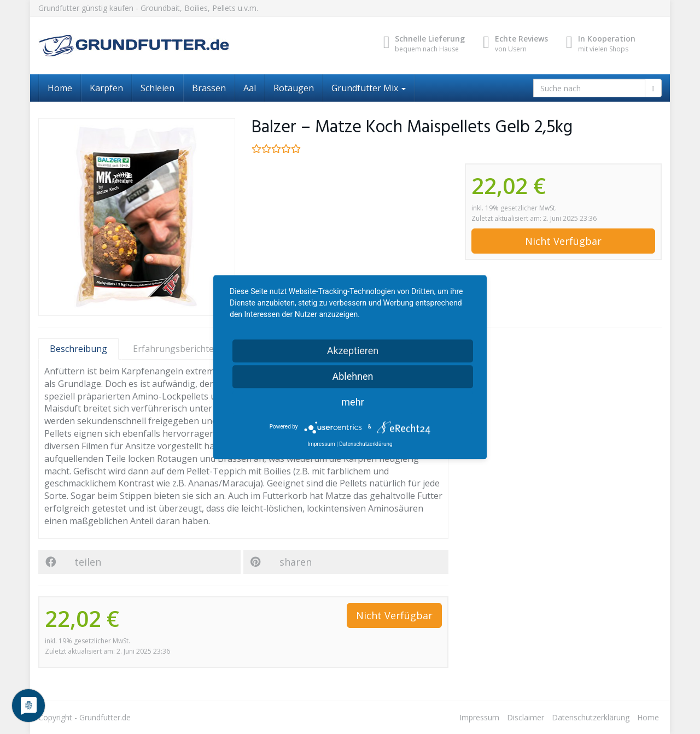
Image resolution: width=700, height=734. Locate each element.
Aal (250, 88)
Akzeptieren (353, 351)
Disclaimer (526, 717)
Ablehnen (352, 376)
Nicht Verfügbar (563, 241)
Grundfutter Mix (369, 88)
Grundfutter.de (105, 717)
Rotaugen (294, 88)
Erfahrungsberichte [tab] (180, 349)
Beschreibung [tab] (78, 349)
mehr (352, 402)
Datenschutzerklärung (591, 717)
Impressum (479, 717)
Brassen (209, 88)
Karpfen (106, 88)
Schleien (157, 88)
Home (60, 88)
